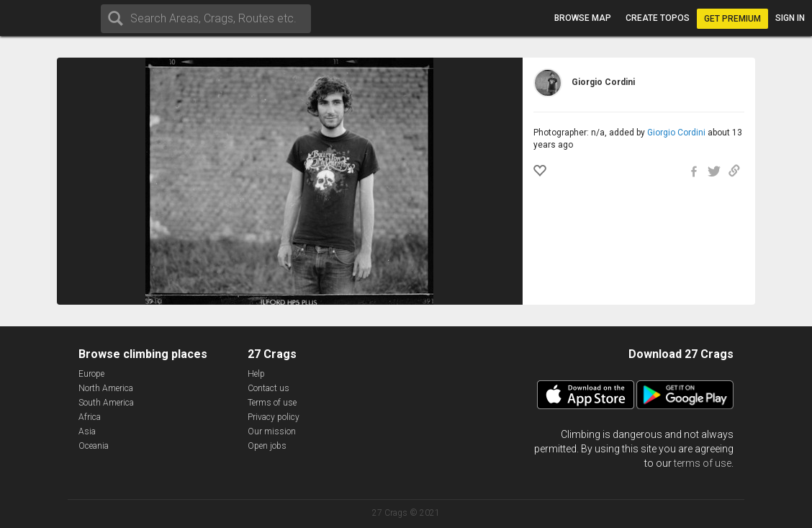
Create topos (658, 18)
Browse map (583, 18)
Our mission (272, 431)
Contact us (269, 388)
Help (256, 374)
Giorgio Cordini (676, 133)
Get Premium (732, 19)
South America (106, 403)
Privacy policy (274, 417)
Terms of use (272, 403)
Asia (87, 431)
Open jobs (267, 446)
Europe (91, 374)
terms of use (703, 463)
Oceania (94, 446)
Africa (90, 417)
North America (106, 388)
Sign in (790, 18)
